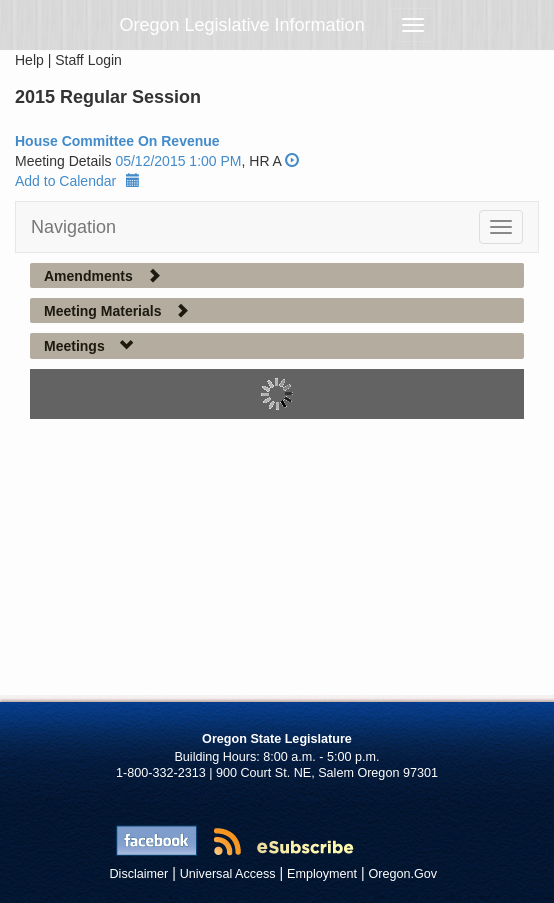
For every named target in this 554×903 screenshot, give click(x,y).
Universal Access (228, 874)
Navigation (73, 227)
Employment (322, 874)
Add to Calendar (77, 181)
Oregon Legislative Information (242, 25)
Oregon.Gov (402, 874)
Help (29, 60)
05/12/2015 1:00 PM (178, 161)
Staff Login (88, 60)
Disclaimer (139, 874)
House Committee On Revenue (117, 141)
